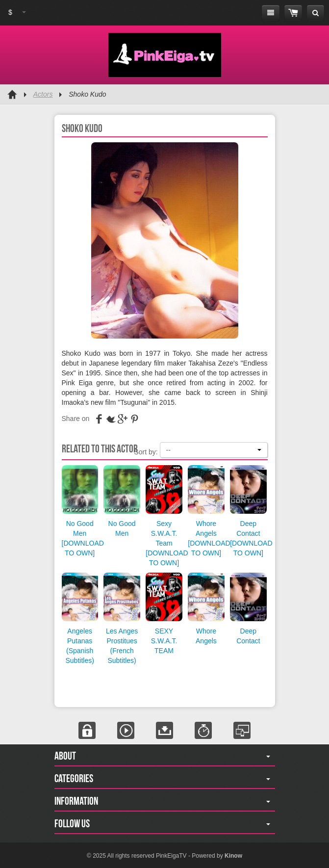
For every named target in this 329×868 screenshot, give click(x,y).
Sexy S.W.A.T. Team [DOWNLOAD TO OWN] (167, 543)
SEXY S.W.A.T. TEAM (164, 641)
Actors (43, 94)
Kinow (233, 856)
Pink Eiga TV (165, 55)
